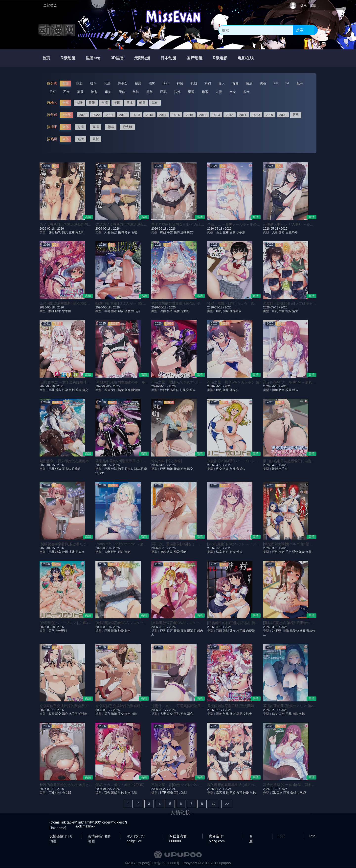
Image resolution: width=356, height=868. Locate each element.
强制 (226, 631)
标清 (111, 127)
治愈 (94, 92)
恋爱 (107, 83)
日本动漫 (168, 58)
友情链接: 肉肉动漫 (61, 836)
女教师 (301, 793)
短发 (233, 552)
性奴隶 (165, 390)
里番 (191, 92)
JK (274, 631)
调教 (128, 311)
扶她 (177, 92)
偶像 (170, 793)
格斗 (93, 83)
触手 (300, 83)
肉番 (263, 83)
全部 (66, 83)
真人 (222, 83)
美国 (117, 103)
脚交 (190, 232)
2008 (283, 115)
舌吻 (134, 232)
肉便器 (250, 631)
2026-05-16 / (48, 386)
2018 (149, 115)
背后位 (241, 469)
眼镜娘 (136, 390)
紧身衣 (129, 469)
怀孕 (65, 390)
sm (276, 83)
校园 (138, 83)
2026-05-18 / (48, 229)
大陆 (79, 103)
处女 (233, 631)
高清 (96, 127)
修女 (275, 714)
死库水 (80, 552)
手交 (170, 232)
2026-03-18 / (104, 548)
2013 (216, 115)
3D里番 (117, 58)
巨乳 (163, 92)
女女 (233, 92)
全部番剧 (50, 5)
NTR (163, 793)
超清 (81, 127)
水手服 (241, 232)
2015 (189, 115)
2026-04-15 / (160, 386)
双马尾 (139, 469)
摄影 (72, 390)
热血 (79, 83)
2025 (116, 386)
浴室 (295, 311)
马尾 (239, 714)
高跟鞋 (174, 390)
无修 (122, 92)
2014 (203, 115)
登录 (304, 5)
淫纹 (295, 552)
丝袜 (136, 92)
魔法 (249, 83)
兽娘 (163, 311)
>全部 (67, 115)
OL (274, 793)
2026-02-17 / (48, 710)
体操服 (234, 390)
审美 (108, 92)
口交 (170, 714)
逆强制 (83, 714)
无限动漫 (142, 58)
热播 (81, 139)
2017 (163, 115)
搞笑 (152, 83)
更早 (296, 115)
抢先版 (127, 127)
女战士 (247, 714)
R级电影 (220, 58)
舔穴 (65, 714)
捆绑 (51, 311)
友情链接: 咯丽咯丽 (99, 836)
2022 (96, 115)
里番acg (93, 58)
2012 (230, 115)
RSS (313, 836)
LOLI (166, 83)
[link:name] (58, 828)
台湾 (105, 103)
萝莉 (80, 92)
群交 (58, 714)
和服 (219, 631)
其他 (155, 103)
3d (287, 83)
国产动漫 (195, 58)
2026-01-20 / (104, 789)
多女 (246, 92)
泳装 (72, 552)
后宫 (53, 92)
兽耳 (170, 311)
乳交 (219, 469)
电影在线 (246, 58)
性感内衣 (236, 311)
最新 (96, 139)
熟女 (65, 232)
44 (214, 804)
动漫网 (57, 30)
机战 (194, 83)
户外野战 (61, 631)
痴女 (183, 631)
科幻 (208, 83)
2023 (83, 115)
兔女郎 (80, 232)
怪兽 (219, 714)
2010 (256, 115)
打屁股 (184, 390)
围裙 (51, 232)
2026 (60, 229)
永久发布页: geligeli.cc (136, 836)
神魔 (180, 83)
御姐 (163, 232)
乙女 (67, 92)
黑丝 (150, 92)
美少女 (122, 83)
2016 (176, 115)
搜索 (300, 30)
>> (227, 804)
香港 (92, 103)
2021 (109, 115)
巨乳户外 (291, 232)
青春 (235, 83)
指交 (128, 714)
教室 (282, 390)
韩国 (142, 103)
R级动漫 (68, 58)
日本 (130, 103)
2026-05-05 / (104, 386)
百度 (251, 836)
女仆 (114, 390)
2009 (270, 115)
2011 (243, 115)
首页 (46, 58)
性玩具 (136, 311)
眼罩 (114, 311)
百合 (219, 232)
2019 (136, 115)
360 (281, 836)
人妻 (219, 92)
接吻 (121, 232)
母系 (205, 92)
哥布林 (67, 469)
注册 (313, 5)
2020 (123, 115)
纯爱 (177, 311)
